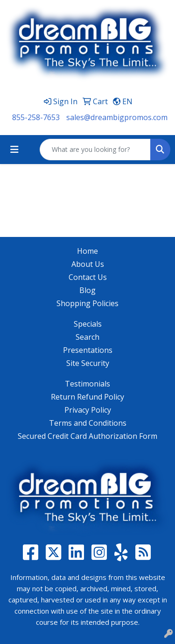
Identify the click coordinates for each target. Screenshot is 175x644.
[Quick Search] (95, 150)
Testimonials (87, 384)
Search (87, 337)
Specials (88, 324)
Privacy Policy (88, 410)
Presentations (88, 350)
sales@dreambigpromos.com (117, 117)
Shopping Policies (87, 303)
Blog (87, 290)
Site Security (88, 363)
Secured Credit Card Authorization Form (87, 436)
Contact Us (88, 277)
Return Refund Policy (87, 397)
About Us (88, 264)
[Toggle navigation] (14, 150)
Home (87, 251)
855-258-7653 (36, 117)
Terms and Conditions (88, 423)
